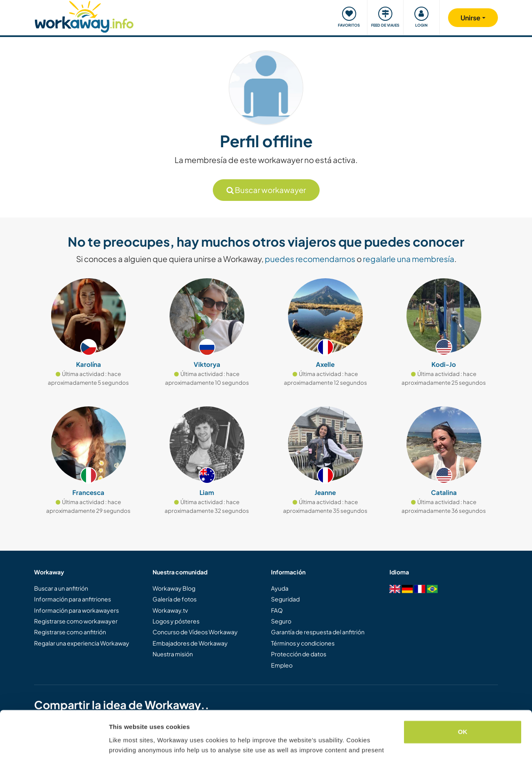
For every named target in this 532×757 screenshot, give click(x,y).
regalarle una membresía (409, 259)
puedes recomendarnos (310, 259)
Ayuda (280, 588)
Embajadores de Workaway (190, 643)
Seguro (281, 621)
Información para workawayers (76, 610)
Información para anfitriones (73, 599)
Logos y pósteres (176, 621)
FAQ (277, 610)
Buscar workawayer (266, 190)
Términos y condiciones (303, 643)
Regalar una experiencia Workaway (82, 643)
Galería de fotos (175, 599)
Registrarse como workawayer (76, 621)
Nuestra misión (173, 654)
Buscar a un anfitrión (61, 588)
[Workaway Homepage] (84, 16)
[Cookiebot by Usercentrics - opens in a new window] (54, 741)
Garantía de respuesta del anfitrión (318, 632)
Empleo (282, 665)
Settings (121, 741)
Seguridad (285, 599)
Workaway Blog (174, 588)
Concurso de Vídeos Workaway (195, 632)
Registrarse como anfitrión (70, 632)
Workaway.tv (170, 610)
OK (463, 689)
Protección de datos (299, 654)
